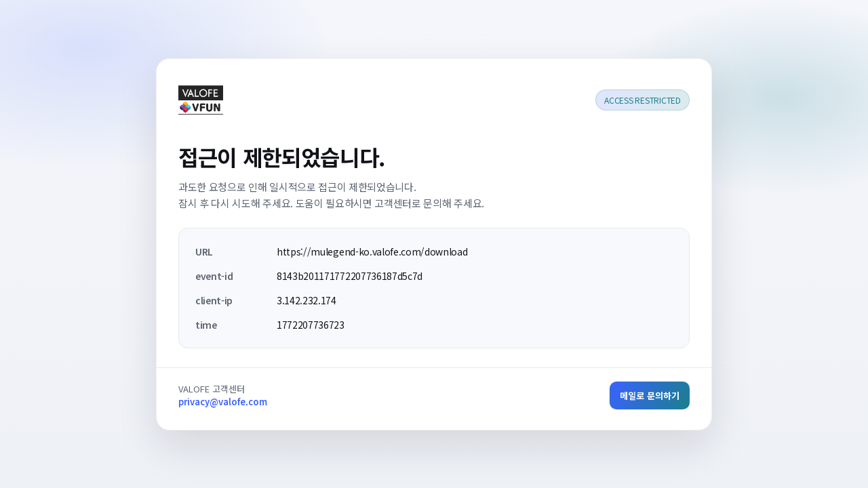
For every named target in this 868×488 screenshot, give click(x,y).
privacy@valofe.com (223, 402)
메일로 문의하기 (650, 395)
